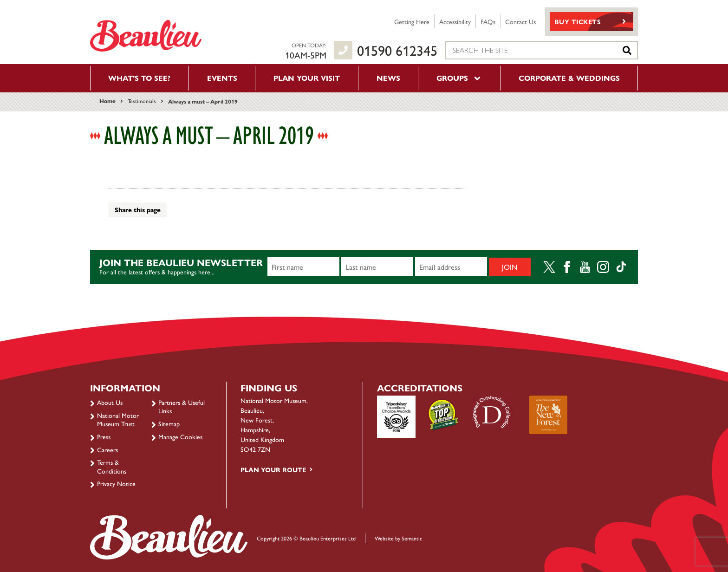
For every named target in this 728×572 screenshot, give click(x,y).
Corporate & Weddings (569, 78)
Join (510, 267)
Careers (107, 449)
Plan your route (273, 469)
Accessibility (455, 21)
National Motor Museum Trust (118, 419)
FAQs (488, 21)
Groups (459, 78)
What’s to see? (139, 78)
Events (222, 78)
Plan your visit (307, 78)
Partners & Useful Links (182, 406)
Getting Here (412, 21)
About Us (110, 402)
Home (107, 101)
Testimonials (142, 101)
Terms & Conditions (112, 466)
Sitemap (169, 423)
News (388, 78)
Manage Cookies (180, 436)
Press (104, 436)
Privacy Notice (116, 483)
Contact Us (520, 21)
